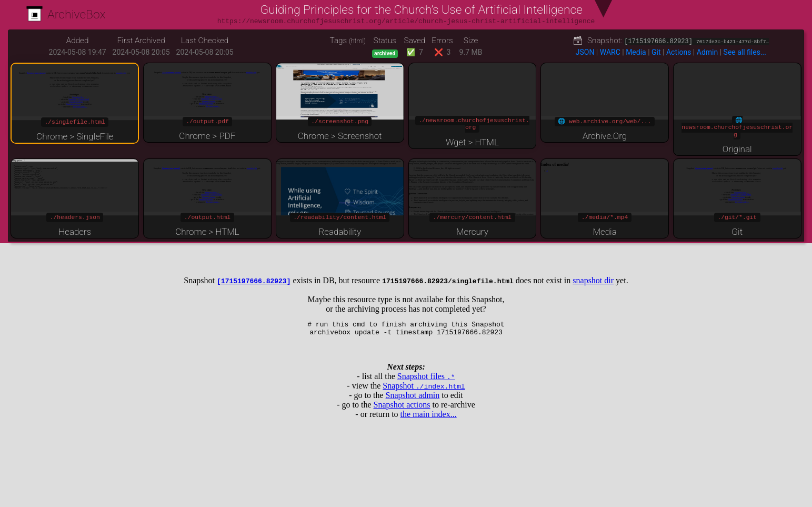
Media (636, 52)
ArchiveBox (66, 14)
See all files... (745, 52)
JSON (585, 52)
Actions (679, 52)
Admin (707, 52)
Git (656, 52)
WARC (610, 52)
